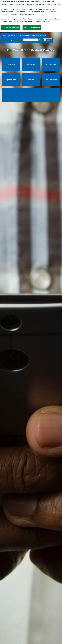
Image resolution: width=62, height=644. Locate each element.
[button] (8, 40)
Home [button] (4, 40)
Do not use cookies (32, 27)
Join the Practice (51, 65)
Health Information (51, 80)
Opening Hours (11, 80)
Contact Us (31, 95)
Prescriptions (31, 65)
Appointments (11, 65)
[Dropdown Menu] (48, 40)
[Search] (31, 40)
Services (31, 80)
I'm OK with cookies (11, 27)
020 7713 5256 (30, 35)
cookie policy (45, 21)
